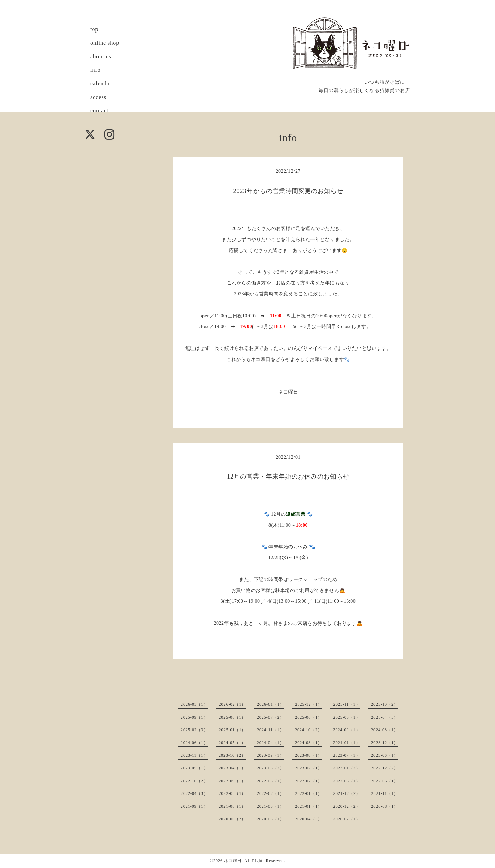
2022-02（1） (271, 793)
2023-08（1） (308, 755)
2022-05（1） (385, 781)
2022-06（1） (347, 781)
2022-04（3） (194, 793)
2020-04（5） (308, 819)
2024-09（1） (347, 730)
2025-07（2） (271, 717)
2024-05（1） (232, 743)
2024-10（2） (308, 730)
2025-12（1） (308, 704)
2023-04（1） (232, 768)
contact (99, 111)
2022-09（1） (232, 781)
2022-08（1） (271, 781)
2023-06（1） (385, 755)
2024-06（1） (194, 743)
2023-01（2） (347, 768)
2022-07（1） (308, 781)
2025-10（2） (385, 704)
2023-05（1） (194, 768)
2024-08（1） (385, 730)
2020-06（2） (232, 819)
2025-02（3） (194, 730)
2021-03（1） (271, 806)
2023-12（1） (385, 743)
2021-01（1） (308, 806)
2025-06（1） (308, 717)
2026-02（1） (232, 704)
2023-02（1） (308, 768)
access (98, 97)
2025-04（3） (385, 717)
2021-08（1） (232, 806)
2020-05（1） (271, 819)
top (94, 29)
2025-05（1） (347, 717)
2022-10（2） (194, 781)
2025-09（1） (194, 717)
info (95, 70)
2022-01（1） (308, 793)
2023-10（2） (232, 755)
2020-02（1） (347, 819)
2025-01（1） (232, 730)
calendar (101, 83)
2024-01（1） (347, 743)
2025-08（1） (232, 717)
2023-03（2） (271, 768)
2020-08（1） (385, 806)
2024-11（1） (271, 730)
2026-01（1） (271, 704)
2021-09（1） (194, 806)
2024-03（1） (308, 743)
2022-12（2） (385, 768)
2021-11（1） (385, 793)
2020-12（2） (347, 806)
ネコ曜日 (233, 861)
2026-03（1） (194, 704)
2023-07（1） (347, 755)
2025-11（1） (347, 704)
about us (101, 56)
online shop (105, 43)
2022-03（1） (232, 793)
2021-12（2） (347, 793)
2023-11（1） (194, 755)
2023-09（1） (271, 755)
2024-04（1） (271, 743)
